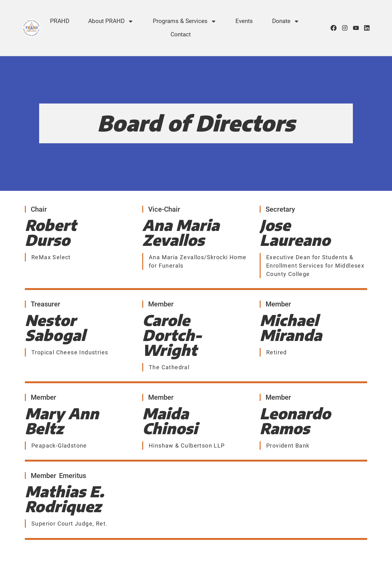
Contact (181, 34)
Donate (286, 21)
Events (244, 21)
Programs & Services (185, 21)
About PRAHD (111, 21)
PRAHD (60, 21)
